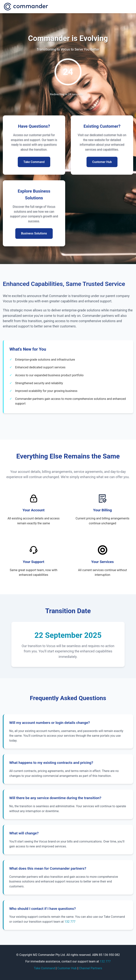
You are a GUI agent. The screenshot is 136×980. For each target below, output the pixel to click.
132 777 (70, 922)
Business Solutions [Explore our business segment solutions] (34, 233)
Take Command (44, 968)
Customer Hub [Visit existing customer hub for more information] (102, 162)
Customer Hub (67, 968)
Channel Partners (91, 968)
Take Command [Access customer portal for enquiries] (34, 162)
